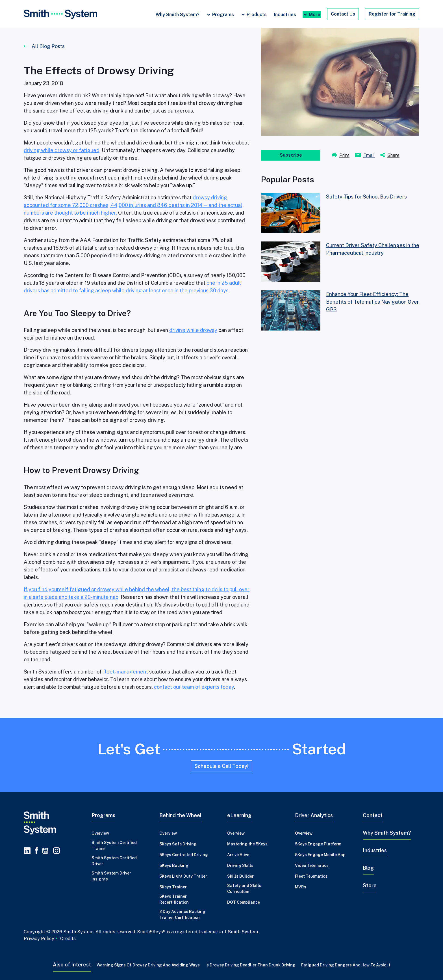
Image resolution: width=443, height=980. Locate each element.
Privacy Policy (39, 938)
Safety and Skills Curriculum (244, 889)
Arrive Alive (238, 855)
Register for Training (392, 14)
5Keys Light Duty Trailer (183, 876)
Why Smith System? (178, 15)
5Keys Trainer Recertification (174, 899)
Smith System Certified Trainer (114, 846)
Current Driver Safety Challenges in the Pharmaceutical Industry (373, 249)
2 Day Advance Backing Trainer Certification (182, 915)
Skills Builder (240, 876)
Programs (223, 15)
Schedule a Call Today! (221, 766)
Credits (68, 939)
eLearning (239, 815)
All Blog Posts (48, 46)
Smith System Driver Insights (111, 876)
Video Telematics (312, 865)
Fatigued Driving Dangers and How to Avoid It (346, 965)
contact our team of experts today (194, 687)
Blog (368, 868)
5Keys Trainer (173, 887)
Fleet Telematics (311, 876)
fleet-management (125, 672)
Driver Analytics (314, 815)
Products (257, 15)
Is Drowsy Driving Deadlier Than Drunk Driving (250, 965)
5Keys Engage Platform (318, 844)
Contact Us (343, 14)
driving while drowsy (193, 330)
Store (370, 885)
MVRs (301, 887)
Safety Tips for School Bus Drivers (366, 197)
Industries (285, 15)
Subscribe (291, 155)
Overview (100, 833)
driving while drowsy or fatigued (62, 150)
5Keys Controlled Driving (184, 855)
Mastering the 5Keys (247, 844)
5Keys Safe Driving (178, 844)
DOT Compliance (244, 902)
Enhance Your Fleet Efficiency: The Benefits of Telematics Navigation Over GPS (373, 302)
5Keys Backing (174, 865)
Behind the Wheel (180, 815)
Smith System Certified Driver (114, 861)
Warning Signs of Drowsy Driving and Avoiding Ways (148, 965)
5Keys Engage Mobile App (320, 855)
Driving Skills (240, 865)
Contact (373, 815)
